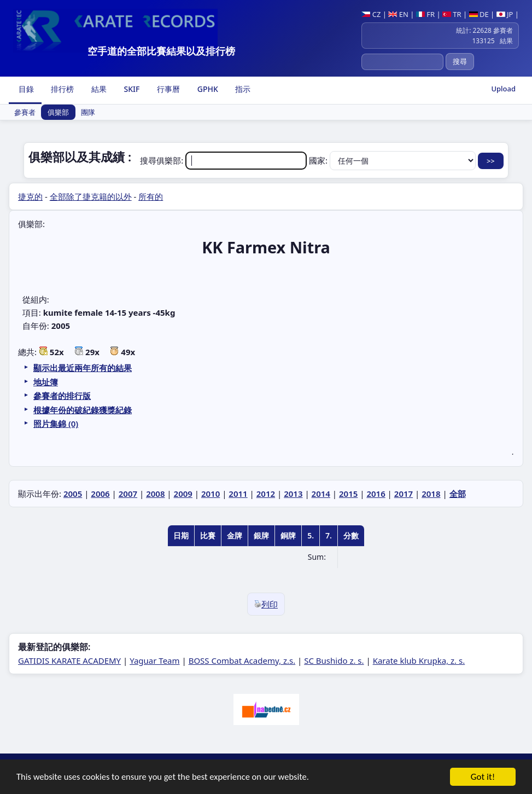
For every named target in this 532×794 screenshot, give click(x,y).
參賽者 (25, 112)
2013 (293, 494)
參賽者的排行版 (62, 396)
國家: (393, 160)
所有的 (151, 196)
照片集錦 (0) (56, 424)
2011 (238, 494)
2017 (404, 494)
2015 (348, 494)
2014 (321, 494)
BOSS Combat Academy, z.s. (242, 660)
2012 (266, 494)
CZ (371, 14)
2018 (431, 494)
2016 (376, 494)
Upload (503, 89)
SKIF (131, 89)
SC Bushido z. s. (334, 660)
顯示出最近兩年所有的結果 (83, 368)
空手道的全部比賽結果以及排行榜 (161, 51)
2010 (211, 494)
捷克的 (30, 196)
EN (398, 14)
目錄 (25, 89)
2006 (100, 494)
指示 (242, 89)
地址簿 (46, 382)
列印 (266, 604)
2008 (155, 494)
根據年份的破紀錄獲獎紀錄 (83, 410)
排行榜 (62, 89)
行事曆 (167, 89)
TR (452, 14)
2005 (73, 494)
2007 (128, 494)
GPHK (207, 89)
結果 (98, 89)
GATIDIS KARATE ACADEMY (69, 660)
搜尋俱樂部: (224, 160)
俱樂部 (58, 112)
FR (425, 14)
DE (479, 14)
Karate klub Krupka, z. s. (419, 660)
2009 (183, 494)
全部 (458, 494)
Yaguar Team (154, 660)
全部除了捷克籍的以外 (91, 196)
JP (505, 14)
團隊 (88, 112)
